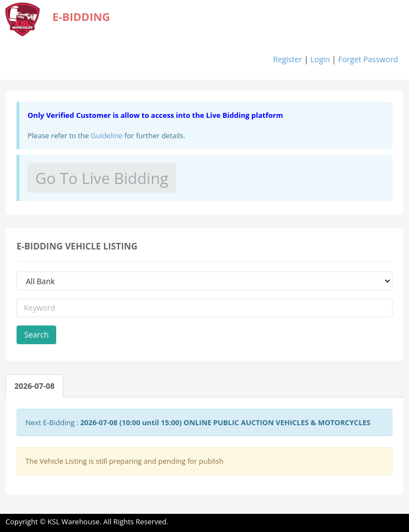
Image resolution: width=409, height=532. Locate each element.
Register (287, 59)
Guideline (107, 135)
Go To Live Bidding (102, 178)
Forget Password (368, 59)
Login (320, 59)
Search (36, 335)
